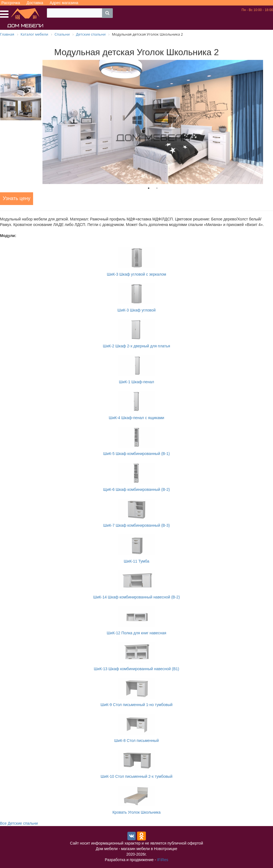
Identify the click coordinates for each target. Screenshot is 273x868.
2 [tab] (157, 188)
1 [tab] (149, 188)
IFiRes (162, 860)
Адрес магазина (64, 3)
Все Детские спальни (19, 823)
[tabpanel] (153, 122)
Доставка (35, 3)
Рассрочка (11, 3)
